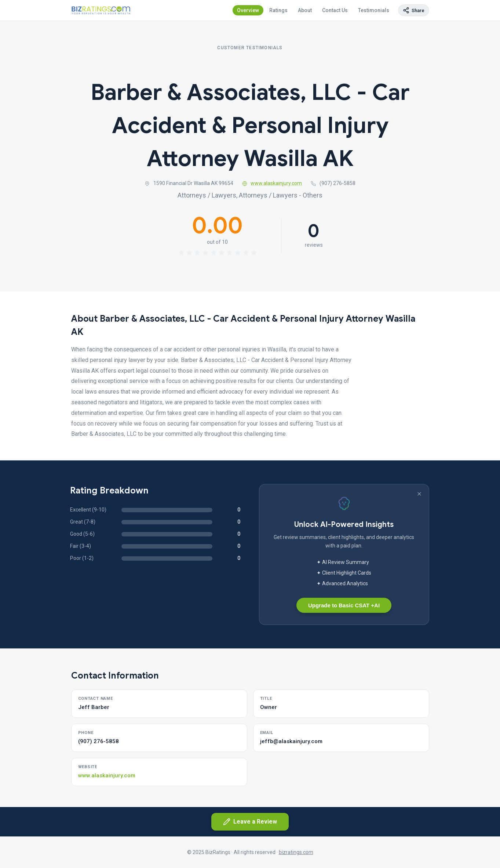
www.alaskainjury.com (272, 183)
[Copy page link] (414, 10)
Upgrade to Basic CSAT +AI (344, 605)
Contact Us (335, 10)
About (305, 10)
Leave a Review (250, 822)
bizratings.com (296, 852)
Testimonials (374, 10)
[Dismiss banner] (419, 494)
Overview (248, 10)
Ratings (278, 10)
